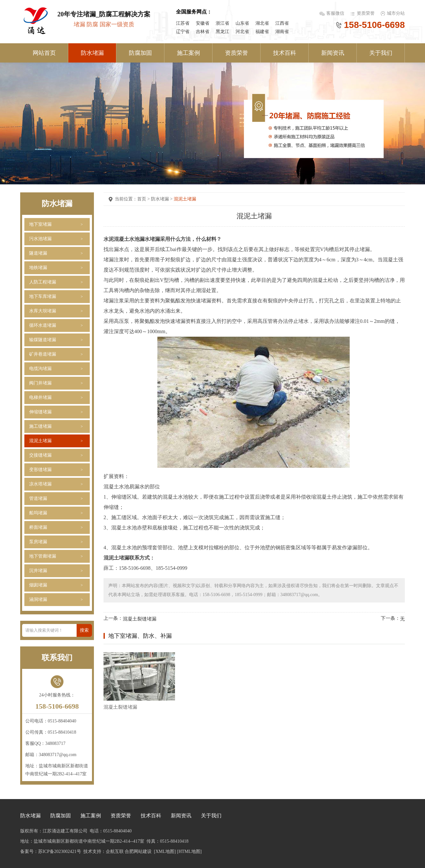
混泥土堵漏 (40, 441)
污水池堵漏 (40, 239)
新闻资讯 (333, 53)
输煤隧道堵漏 (43, 340)
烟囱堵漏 (38, 585)
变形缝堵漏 (40, 470)
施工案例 (188, 53)
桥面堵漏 (38, 527)
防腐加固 (140, 53)
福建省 (262, 32)
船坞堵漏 (38, 513)
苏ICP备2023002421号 (60, 851)
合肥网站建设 (138, 851)
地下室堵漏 (40, 224)
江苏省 (183, 23)
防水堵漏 (92, 53)
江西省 (282, 23)
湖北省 (262, 23)
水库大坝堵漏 (43, 311)
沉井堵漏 (38, 571)
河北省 (242, 32)
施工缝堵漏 (40, 426)
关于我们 (381, 53)
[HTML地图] (189, 851)
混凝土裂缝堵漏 (140, 619)
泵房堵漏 (38, 542)
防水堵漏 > (162, 199)
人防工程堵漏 (43, 282)
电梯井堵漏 (40, 397)
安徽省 (203, 23)
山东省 (242, 23)
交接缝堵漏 (40, 455)
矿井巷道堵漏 (43, 354)
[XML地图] (165, 851)
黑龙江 (222, 32)
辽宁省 (183, 32)
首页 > (144, 199)
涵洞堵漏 (38, 599)
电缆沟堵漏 (40, 369)
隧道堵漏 (38, 253)
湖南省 (282, 32)
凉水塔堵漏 (40, 484)
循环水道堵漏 (43, 325)
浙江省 (222, 23)
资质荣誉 (366, 13)
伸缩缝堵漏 (40, 412)
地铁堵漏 (38, 268)
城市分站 (396, 13)
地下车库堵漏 (43, 296)
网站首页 (44, 53)
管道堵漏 (38, 498)
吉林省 (203, 32)
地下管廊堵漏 (43, 556)
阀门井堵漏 (40, 383)
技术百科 (285, 53)
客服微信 (336, 13)
